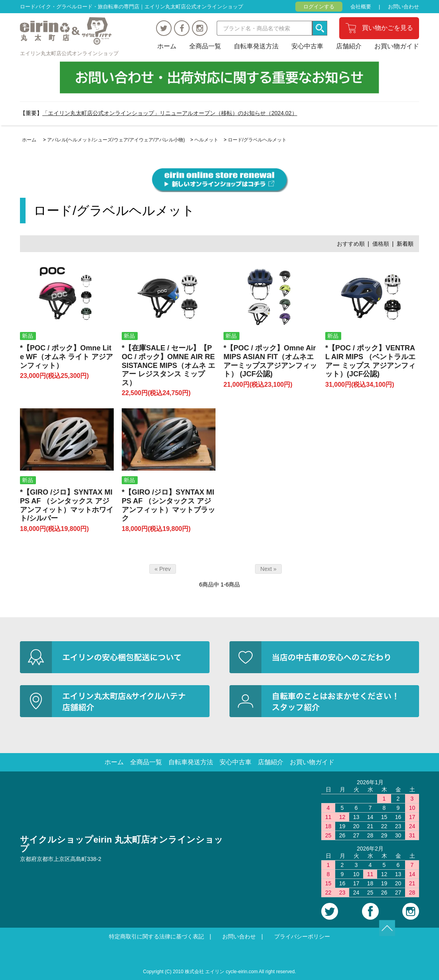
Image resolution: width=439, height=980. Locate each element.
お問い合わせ (403, 7)
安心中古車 (307, 46)
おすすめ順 (351, 244)
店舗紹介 (349, 46)
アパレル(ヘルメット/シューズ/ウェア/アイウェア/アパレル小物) (116, 140)
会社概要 (361, 7)
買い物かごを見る (388, 28)
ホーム (167, 46)
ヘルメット (206, 140)
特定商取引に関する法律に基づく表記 (156, 936)
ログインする (319, 7)
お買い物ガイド (397, 46)
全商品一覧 (205, 46)
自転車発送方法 (256, 46)
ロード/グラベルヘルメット (257, 140)
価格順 (381, 244)
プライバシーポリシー (302, 936)
